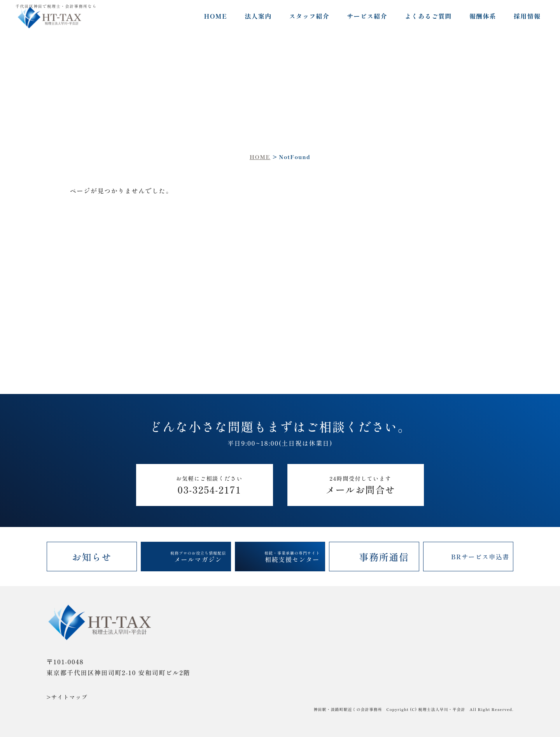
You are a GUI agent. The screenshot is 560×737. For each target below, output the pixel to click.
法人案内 (258, 16)
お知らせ (92, 557)
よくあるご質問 (428, 16)
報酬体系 (483, 16)
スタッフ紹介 (309, 16)
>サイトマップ (67, 697)
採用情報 (527, 16)
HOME (215, 16)
